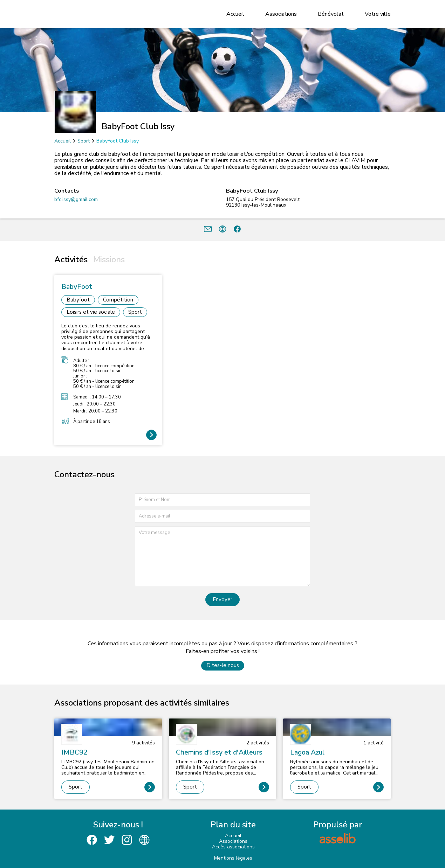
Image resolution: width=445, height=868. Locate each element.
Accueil (235, 14)
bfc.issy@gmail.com (76, 199)
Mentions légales (233, 858)
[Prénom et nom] (222, 500)
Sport (84, 141)
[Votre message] (222, 556)
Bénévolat (331, 14)
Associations (281, 14)
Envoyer (222, 599)
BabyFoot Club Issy (118, 141)
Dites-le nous (223, 665)
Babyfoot (78, 300)
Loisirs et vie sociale (91, 312)
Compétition (118, 300)
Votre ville (378, 14)
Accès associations (233, 847)
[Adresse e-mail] (222, 516)
